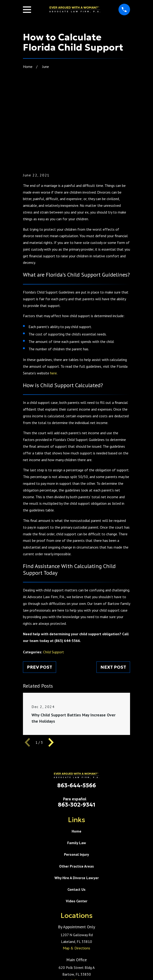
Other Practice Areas (76, 808)
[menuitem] (55, 974)
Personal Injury (76, 797)
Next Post (113, 609)
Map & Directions (76, 890)
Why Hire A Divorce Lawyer (77, 820)
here (53, 315)
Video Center (77, 843)
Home (76, 773)
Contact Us (76, 831)
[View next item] (51, 684)
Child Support (54, 594)
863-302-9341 (77, 747)
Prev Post (40, 609)
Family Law (77, 785)
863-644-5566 (77, 728)
